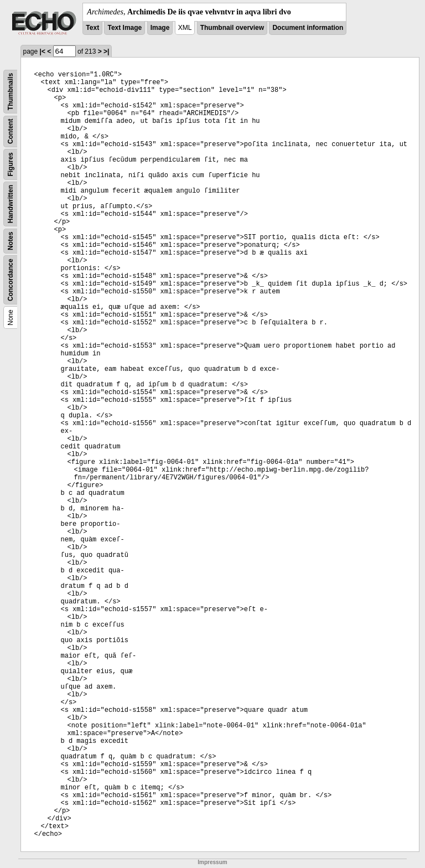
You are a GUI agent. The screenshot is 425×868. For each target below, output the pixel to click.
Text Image (125, 28)
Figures (11, 164)
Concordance (11, 280)
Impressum (212, 862)
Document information (308, 28)
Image (160, 28)
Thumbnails (11, 92)
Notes (11, 241)
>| (106, 51)
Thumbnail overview (232, 28)
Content (11, 131)
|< (43, 51)
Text (92, 28)
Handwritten (11, 204)
